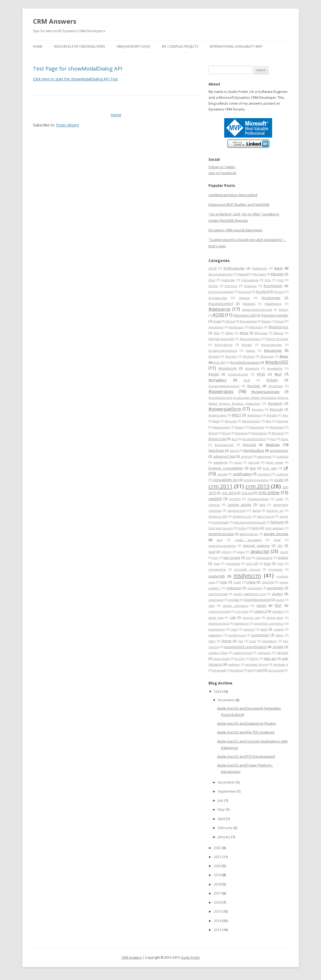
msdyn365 (217, 576)
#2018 (213, 268)
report (261, 605)
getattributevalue (221, 534)
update (278, 647)
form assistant (274, 528)
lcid (248, 558)
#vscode (249, 445)
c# (286, 468)
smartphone (217, 629)
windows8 (219, 670)
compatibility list (225, 480)
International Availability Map (236, 46)
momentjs (275, 569)
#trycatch (278, 433)
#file (216, 333)
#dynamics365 (245, 315)
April (222, 819)
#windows (216, 450)
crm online (269, 493)
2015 (218, 911)
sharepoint (242, 624)
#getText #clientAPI (221, 339)
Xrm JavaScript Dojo (134, 46)
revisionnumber (219, 612)
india (277, 540)
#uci (235, 439)
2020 (218, 866)
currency (214, 505)
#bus (212, 280)
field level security (221, 528)
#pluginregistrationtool (224, 386)
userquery (264, 653)
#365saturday (234, 268)
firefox (242, 528)
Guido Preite (190, 958)
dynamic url (275, 511)
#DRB (218, 315)
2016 (218, 902)
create (279, 480)
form (255, 528)
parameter (275, 588)
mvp (224, 582)
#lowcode (267, 356)
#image (247, 345)
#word (234, 451)
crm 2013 (258, 486)
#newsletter (275, 368)
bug (253, 468)
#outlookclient (238, 374)
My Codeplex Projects (180, 46)
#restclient (254, 415)
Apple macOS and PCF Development (246, 756)
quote (280, 600)
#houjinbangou (251, 339)
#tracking (241, 433)
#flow (244, 333)
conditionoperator (256, 480)
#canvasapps (250, 280)
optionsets (254, 588)
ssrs (264, 629)
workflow (237, 670)
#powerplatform (225, 409)
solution (249, 629)
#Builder (277, 274)
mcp (267, 563)
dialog (256, 511)
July (221, 800)
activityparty (279, 450)
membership (217, 569)
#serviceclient (251, 421)
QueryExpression (257, 600)
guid (220, 540)
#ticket (213, 433)
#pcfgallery (218, 380)
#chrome (231, 286)
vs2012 (254, 659)
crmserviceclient (258, 499)
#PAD (261, 374)
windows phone (257, 665)
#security (231, 421)
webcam (234, 665)
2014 (218, 921)
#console (245, 292)
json (215, 558)
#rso (285, 415)
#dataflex (249, 304)
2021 (218, 857)
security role (251, 618)
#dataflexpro (273, 304)
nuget (237, 582)
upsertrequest (243, 653)
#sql (268, 421)
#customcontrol (221, 304)
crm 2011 (221, 486)
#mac (284, 356)
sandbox (278, 612)
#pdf (247, 380)
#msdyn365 (277, 362)
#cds (280, 280)
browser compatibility (226, 468)
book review (275, 462)
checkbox (264, 474)
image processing (248, 540)
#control (262, 292)
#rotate (272, 415)
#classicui (250, 286)
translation (270, 641)
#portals (254, 386)
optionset (234, 588)
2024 (218, 691)
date (262, 505)
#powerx (258, 409)
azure (238, 462)
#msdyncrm (228, 368)
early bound (266, 516)
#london (231, 356)
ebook (284, 516)
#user (285, 439)
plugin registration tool (250, 594)
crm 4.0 (247, 493)
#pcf (278, 374)
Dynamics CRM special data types (235, 230)
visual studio (222, 659)
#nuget (214, 374)
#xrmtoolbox (254, 450)
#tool (226, 433)
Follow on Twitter (222, 167)
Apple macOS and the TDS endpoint (246, 732)
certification (242, 474)
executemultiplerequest (250, 522)
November (227, 782)
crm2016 (235, 499)
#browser (260, 274)
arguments (264, 457)
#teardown (257, 427)
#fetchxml (256, 327)
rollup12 (260, 611)
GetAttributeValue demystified (233, 195)
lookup (283, 557)
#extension (236, 327)
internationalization (222, 546)
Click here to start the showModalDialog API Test (76, 79)
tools (253, 641)
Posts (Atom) (68, 125)
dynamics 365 (218, 516)
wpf (250, 670)
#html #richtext (277, 339)
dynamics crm (242, 516)
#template (277, 427)
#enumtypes (248, 321)
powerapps (216, 600)
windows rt (281, 665)
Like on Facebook (222, 173)
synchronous (237, 635)
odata (251, 582)
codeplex (282, 474)
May (222, 809)
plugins (278, 594)
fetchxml (277, 522)
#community (273, 286)
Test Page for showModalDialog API (78, 69)
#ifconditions (224, 345)
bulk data (270, 468)
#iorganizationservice (223, 351)
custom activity (239, 505)
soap (234, 629)
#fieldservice (278, 327)
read (212, 606)
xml (260, 670)
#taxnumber (221, 427)
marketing (233, 564)
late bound (232, 557)
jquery (284, 552)
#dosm (284, 310)
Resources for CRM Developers (80, 46)
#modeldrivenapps (245, 362)
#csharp (244, 298)
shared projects (219, 624)
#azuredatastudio (221, 274)
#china (213, 286)
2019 (218, 875)
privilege (234, 600)
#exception (216, 327)
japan (241, 552)
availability (220, 462)
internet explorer (257, 546)
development (237, 511)
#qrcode (276, 409)
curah (279, 499)
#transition (260, 433)
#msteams (252, 368)
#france (278, 333)
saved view (216, 618)
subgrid (279, 629)
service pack (275, 618)
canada (222, 474)
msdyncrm (247, 575)
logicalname (264, 558)
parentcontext (218, 594)
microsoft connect (247, 569)
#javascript (273, 350)
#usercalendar (224, 445)
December (227, 700)
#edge (217, 321)
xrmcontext (276, 670)
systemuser (260, 635)
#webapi (273, 445)
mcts (280, 564)
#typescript (217, 439)
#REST (237, 415)
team (212, 641)
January (224, 837)
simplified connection (269, 624)
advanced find (224, 456)
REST (278, 605)
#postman (276, 386)
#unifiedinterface (254, 439)
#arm (278, 268)
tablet (280, 635)
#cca (268, 280)
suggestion (215, 635)
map (217, 564)
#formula (261, 333)
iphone (226, 552)
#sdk (216, 421)
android (246, 457)
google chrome (276, 534)
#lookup (249, 356)
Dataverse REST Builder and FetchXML (239, 204)
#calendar (228, 280)
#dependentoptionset (257, 310)
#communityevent (221, 292)
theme (227, 641)
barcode (254, 462)
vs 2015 (240, 659)
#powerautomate (265, 392)
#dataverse (220, 309)
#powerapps (221, 391)
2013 (218, 930)
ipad (212, 552)
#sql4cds (283, 421)
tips (241, 641)
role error (242, 612)
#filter (230, 333)
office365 (268, 582)
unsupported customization (245, 647)
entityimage (220, 522)
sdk (233, 617)
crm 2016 (229, 493)
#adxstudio (260, 268)
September (227, 791)
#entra (231, 321)
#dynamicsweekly (275, 315)
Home (38, 46)
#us (273, 439)
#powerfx (275, 403)
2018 (218, 884)
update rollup (218, 653)
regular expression (235, 606)
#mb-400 (219, 363)
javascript (260, 551)
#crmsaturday (218, 298)
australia (283, 457)
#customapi (271, 298)
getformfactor (249, 534)
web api (270, 658)
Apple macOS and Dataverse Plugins (247, 723)
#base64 (243, 274)
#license (214, 356)
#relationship (218, 415)
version (283, 653)
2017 (218, 893)
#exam (266, 321)
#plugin (272, 380)
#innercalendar (272, 345)
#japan (251, 351)
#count (279, 292)
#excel (280, 321)
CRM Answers (55, 21)
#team (240, 427)
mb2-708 (252, 564)
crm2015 (215, 499)
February (226, 828)
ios (280, 546)
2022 (218, 848)
